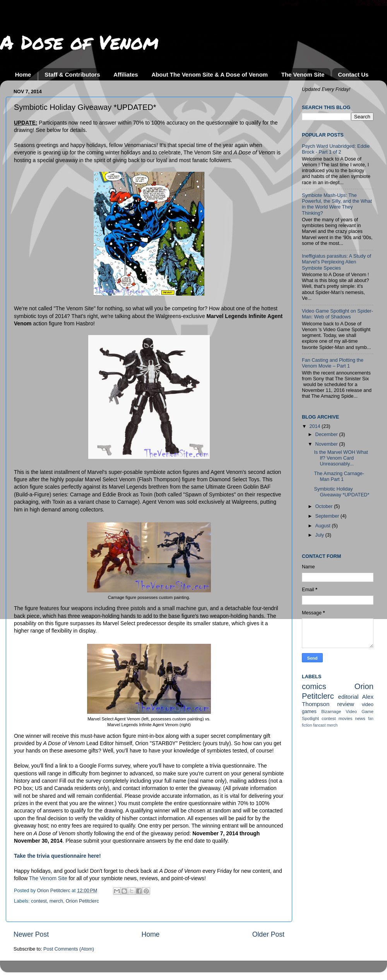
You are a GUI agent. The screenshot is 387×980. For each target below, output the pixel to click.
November (327, 444)
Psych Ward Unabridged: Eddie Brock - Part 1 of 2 (336, 149)
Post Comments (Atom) (69, 949)
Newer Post (31, 934)
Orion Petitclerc (82, 901)
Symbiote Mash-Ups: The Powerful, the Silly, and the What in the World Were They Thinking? (337, 204)
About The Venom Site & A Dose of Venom (210, 74)
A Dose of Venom (79, 42)
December (327, 434)
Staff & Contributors (72, 74)
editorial (348, 697)
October (325, 506)
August (324, 526)
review (346, 704)
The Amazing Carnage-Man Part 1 (339, 476)
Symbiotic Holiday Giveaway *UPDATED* (342, 492)
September (328, 516)
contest (39, 901)
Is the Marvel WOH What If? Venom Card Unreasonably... (341, 458)
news (360, 718)
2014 (315, 426)
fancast (319, 725)
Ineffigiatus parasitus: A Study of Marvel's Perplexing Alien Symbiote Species (336, 262)
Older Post (268, 934)
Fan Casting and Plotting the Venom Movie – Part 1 (333, 363)
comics (314, 686)
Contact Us (353, 74)
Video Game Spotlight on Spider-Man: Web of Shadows (337, 314)
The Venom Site (303, 74)
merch (56, 901)
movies (346, 718)
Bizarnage (331, 711)
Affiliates (126, 74)
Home (23, 74)
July (320, 535)
